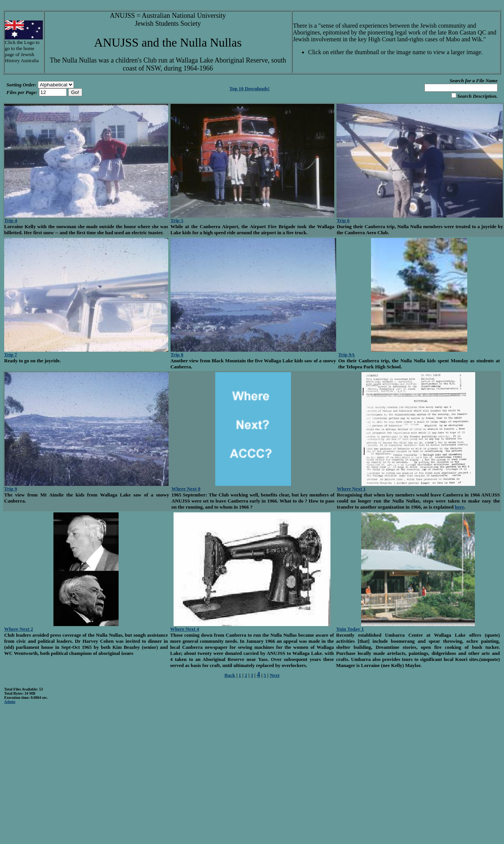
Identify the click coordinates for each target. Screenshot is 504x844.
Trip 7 (11, 355)
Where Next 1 (351, 489)
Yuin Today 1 (350, 629)
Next (275, 675)
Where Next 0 (186, 489)
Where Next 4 (185, 629)
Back (230, 675)
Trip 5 (177, 220)
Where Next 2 (19, 629)
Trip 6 (343, 220)
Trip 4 (11, 220)
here (459, 507)
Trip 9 (11, 489)
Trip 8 (177, 355)
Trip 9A (347, 355)
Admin (10, 702)
